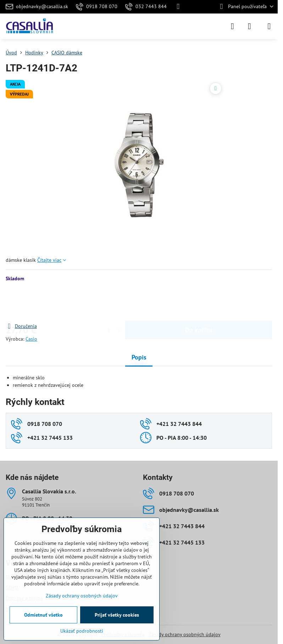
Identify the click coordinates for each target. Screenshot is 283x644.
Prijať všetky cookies (117, 615)
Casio (31, 339)
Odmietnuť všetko (43, 615)
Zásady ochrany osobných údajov (185, 634)
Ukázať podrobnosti (82, 631)
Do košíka (199, 302)
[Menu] (269, 26)
